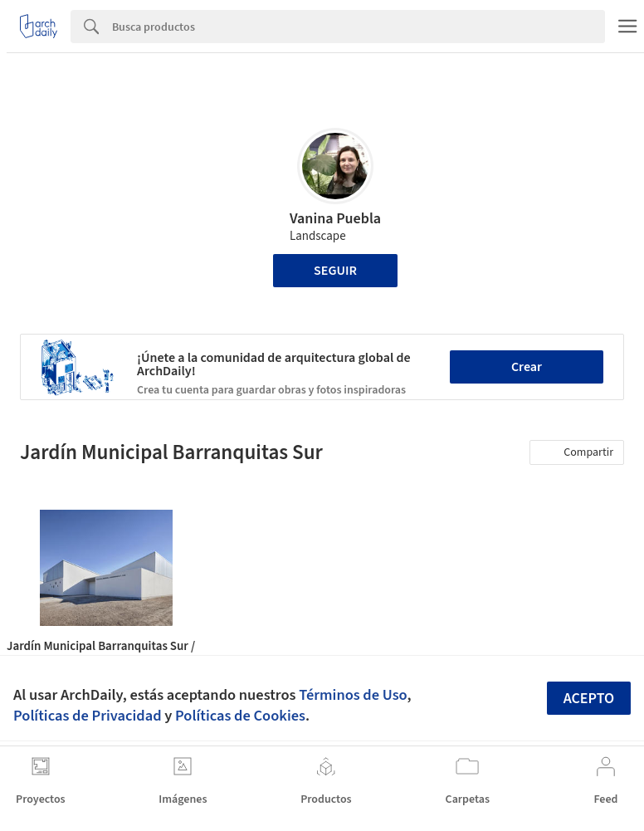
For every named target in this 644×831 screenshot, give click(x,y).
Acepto (589, 699)
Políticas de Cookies (240, 716)
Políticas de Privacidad (88, 716)
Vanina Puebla (335, 219)
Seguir (335, 271)
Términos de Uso (353, 695)
